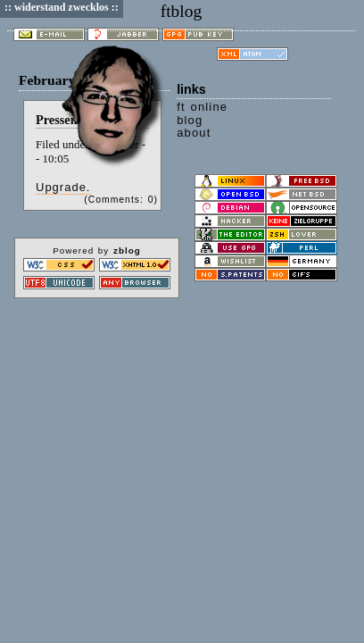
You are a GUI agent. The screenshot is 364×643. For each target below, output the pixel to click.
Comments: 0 (121, 200)
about (194, 133)
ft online (202, 107)
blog (190, 120)
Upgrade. (63, 187)
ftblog (182, 11)
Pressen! (58, 120)
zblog (127, 251)
